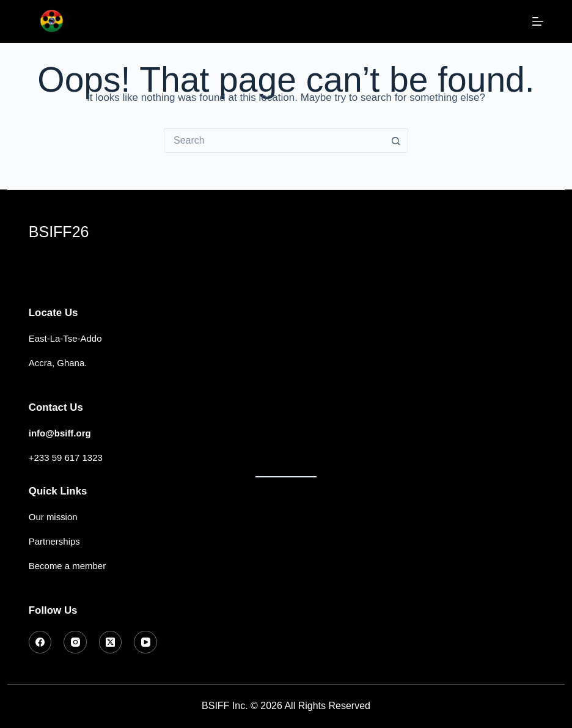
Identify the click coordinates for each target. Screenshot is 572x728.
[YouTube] (145, 642)
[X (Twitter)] (111, 642)
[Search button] (396, 141)
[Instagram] (75, 642)
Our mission (53, 517)
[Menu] (538, 21)
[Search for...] (274, 141)
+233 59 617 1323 (66, 458)
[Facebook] (40, 642)
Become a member (67, 566)
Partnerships (54, 541)
